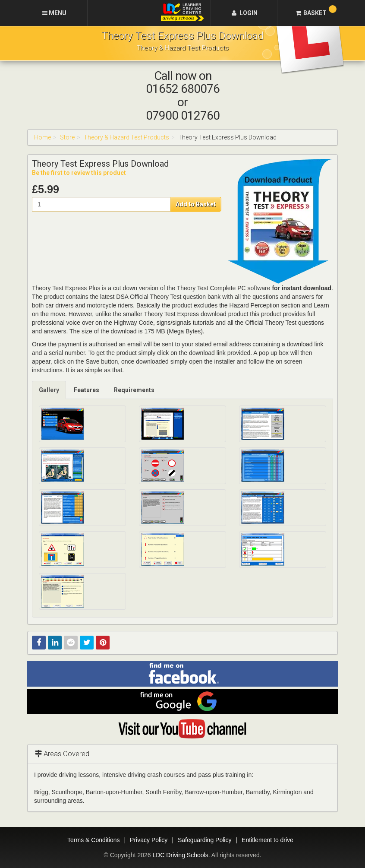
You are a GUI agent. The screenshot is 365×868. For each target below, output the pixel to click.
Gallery (49, 390)
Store (67, 137)
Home (42, 137)
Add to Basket (196, 204)
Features (87, 390)
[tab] (49, 390)
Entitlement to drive (267, 840)
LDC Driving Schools (180, 855)
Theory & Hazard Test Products (126, 137)
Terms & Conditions (93, 840)
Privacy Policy (149, 840)
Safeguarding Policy (205, 840)
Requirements (134, 390)
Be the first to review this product (79, 173)
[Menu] (54, 13)
